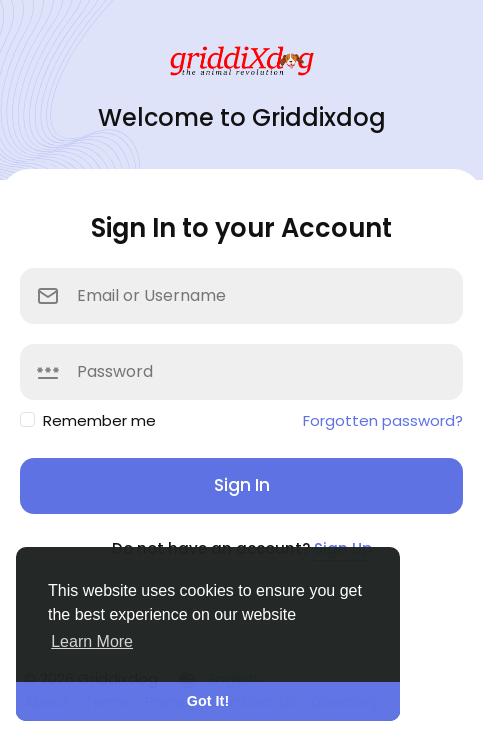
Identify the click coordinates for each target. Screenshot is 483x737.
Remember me (99, 420)
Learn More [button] (92, 641)
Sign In (242, 485)
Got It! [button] (208, 701)
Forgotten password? (383, 420)
